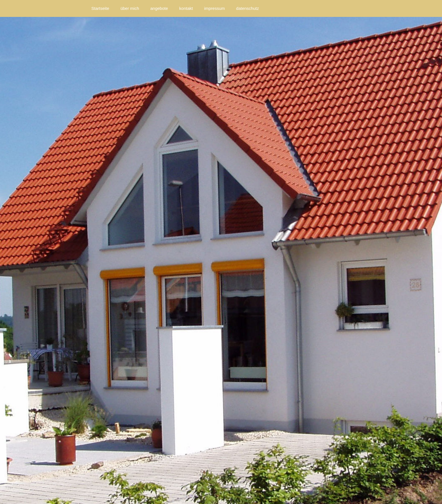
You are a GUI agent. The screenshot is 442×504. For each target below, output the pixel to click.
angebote (159, 8)
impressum (214, 8)
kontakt (186, 8)
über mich (130, 8)
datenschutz (248, 8)
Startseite (100, 8)
